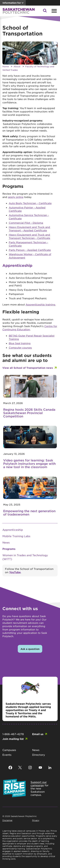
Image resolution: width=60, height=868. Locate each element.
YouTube (15, 572)
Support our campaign (39, 784)
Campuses (9, 750)
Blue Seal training (20, 343)
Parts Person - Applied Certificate (30, 250)
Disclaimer (7, 820)
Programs (9, 549)
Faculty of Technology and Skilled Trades (28, 68)
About (17, 66)
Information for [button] (12, 3)
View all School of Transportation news (28, 368)
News (6, 542)
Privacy (36, 820)
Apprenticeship (13, 530)
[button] (45, 11)
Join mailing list (13, 739)
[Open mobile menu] (54, 11)
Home (6, 66)
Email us (38, 734)
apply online (16, 197)
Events (7, 755)
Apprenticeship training (40, 304)
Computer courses (20, 348)
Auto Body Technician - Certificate (30, 203)
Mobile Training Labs (16, 536)
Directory (39, 755)
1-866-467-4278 (13, 734)
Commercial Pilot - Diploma (26, 223)
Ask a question (30, 649)
